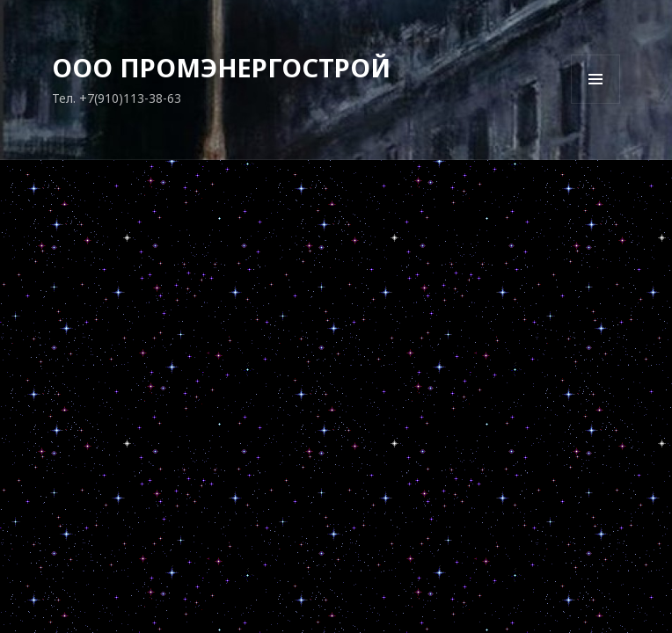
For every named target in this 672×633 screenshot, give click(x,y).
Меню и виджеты (596, 103)
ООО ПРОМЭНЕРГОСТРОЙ (221, 67)
